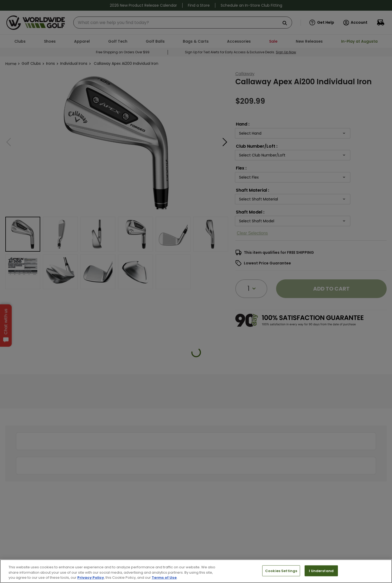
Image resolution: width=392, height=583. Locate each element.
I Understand (321, 571)
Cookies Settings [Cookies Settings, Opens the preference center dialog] (281, 571)
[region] (196, 571)
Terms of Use (164, 578)
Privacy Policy (91, 578)
